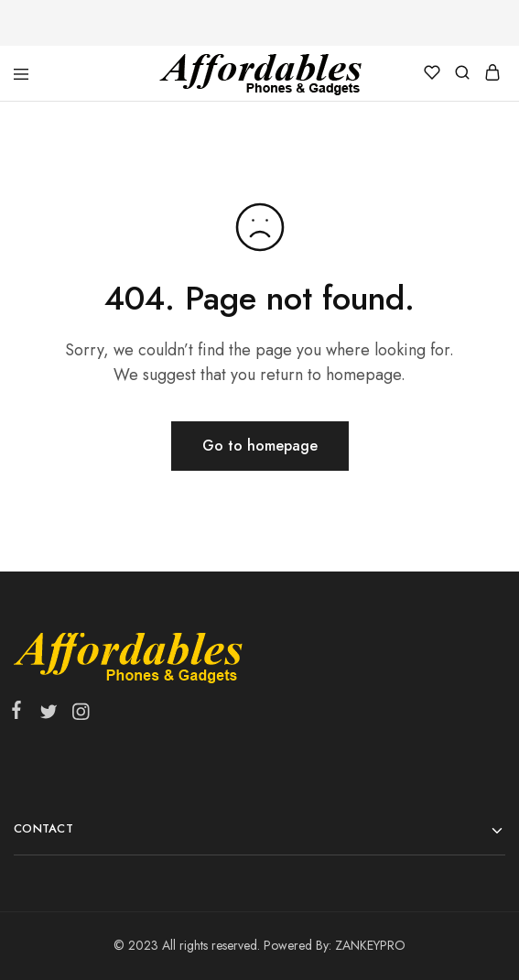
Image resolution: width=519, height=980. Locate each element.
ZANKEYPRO (370, 945)
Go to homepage (260, 446)
